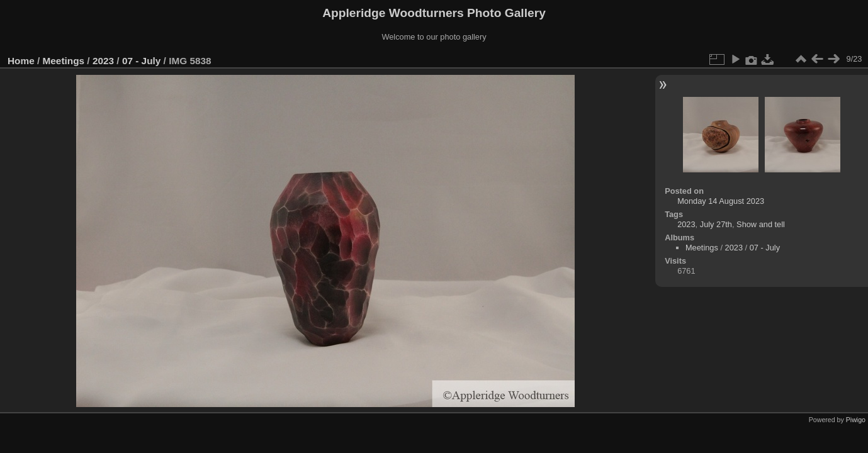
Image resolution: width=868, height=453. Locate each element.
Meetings (64, 61)
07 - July (141, 61)
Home (21, 61)
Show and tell (761, 224)
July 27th (716, 224)
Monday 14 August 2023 (721, 201)
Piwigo (856, 420)
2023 (103, 61)
